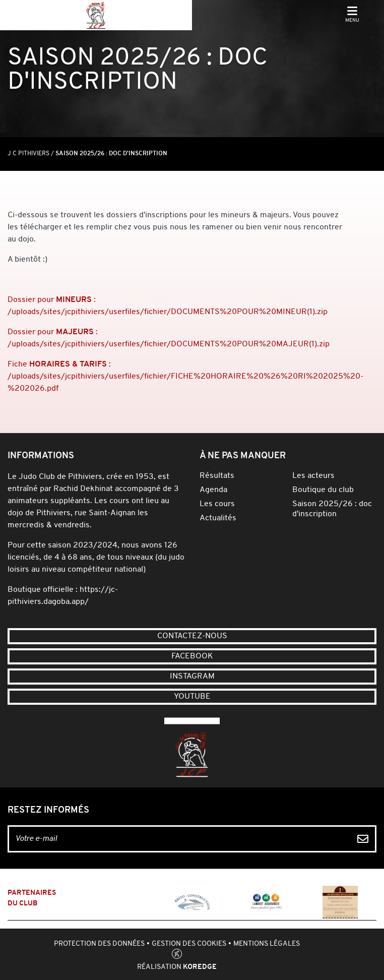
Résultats (217, 476)
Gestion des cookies (189, 944)
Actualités (218, 518)
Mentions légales (267, 944)
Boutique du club (323, 490)
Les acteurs (313, 476)
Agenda (213, 490)
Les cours (217, 504)
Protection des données (99, 944)
